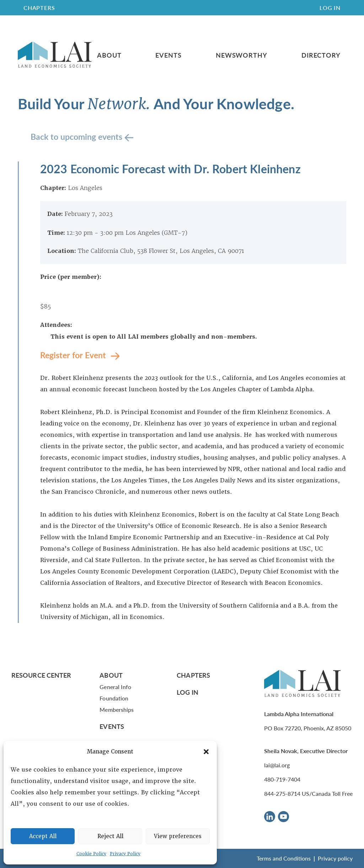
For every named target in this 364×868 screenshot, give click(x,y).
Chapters (193, 675)
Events (168, 55)
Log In (330, 8)
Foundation (114, 698)
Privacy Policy (125, 854)
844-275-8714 (282, 793)
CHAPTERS (39, 8)
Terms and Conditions (284, 858)
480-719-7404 (282, 779)
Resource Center (41, 675)
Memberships (117, 710)
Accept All (43, 836)
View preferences (178, 836)
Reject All (110, 836)
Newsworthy (242, 55)
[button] (206, 752)
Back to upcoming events (77, 136)
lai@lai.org (277, 765)
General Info (115, 687)
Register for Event (74, 355)
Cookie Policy (91, 854)
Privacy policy (335, 858)
